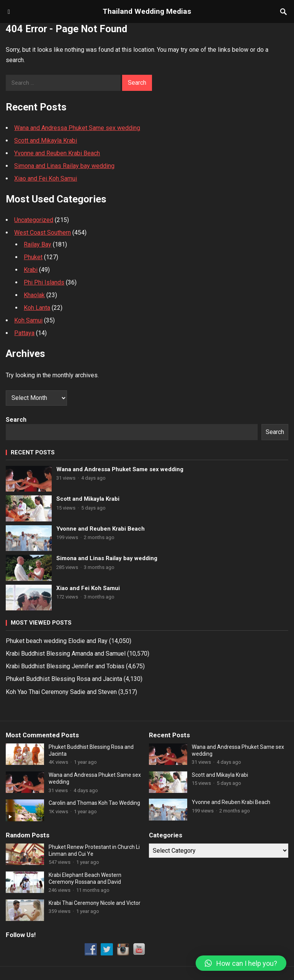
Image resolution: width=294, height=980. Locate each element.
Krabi (31, 270)
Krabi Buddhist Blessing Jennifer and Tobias (65, 666)
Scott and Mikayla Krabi (46, 141)
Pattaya (24, 333)
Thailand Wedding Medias (147, 11)
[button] (241, 963)
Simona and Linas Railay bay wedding (64, 166)
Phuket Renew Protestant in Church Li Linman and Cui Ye (94, 850)
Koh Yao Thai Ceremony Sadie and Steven (61, 692)
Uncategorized (34, 220)
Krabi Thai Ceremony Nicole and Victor (95, 903)
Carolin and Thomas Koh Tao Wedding (94, 803)
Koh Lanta (37, 308)
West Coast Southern (42, 233)
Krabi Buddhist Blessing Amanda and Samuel (66, 654)
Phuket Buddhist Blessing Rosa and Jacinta (64, 679)
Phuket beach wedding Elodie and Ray (57, 641)
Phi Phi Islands (44, 282)
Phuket (33, 257)
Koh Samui (28, 320)
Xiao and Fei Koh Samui (46, 178)
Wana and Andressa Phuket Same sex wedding (77, 128)
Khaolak (34, 295)
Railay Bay (38, 244)
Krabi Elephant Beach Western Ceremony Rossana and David (85, 878)
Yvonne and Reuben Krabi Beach (57, 153)
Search (16, 420)
